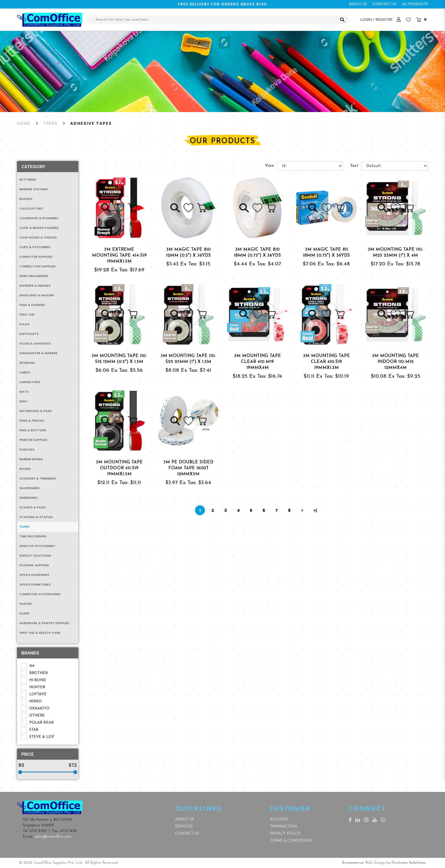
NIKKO (32, 702)
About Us (184, 819)
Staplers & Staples (36, 517)
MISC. (24, 401)
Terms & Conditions (291, 841)
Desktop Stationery (37, 546)
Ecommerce (353, 863)
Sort (354, 166)
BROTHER (34, 673)
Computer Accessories (40, 594)
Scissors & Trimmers (38, 479)
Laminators (30, 382)
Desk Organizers (34, 276)
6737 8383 (38, 831)
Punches (27, 450)
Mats (24, 392)
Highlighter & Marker (38, 353)
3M (28, 666)
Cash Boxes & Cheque (38, 237)
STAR (30, 730)
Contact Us (187, 834)
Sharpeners (29, 488)
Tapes (50, 123)
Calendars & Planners (39, 218)
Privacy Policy (285, 834)
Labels (25, 372)
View (269, 166)
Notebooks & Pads (36, 411)
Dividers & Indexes (35, 286)
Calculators (31, 209)
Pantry (26, 604)
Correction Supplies (37, 266)
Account (279, 819)
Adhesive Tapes (91, 123)
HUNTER (33, 687)
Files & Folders (32, 305)
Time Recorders (33, 536)
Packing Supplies (34, 565)
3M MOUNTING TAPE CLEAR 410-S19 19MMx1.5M (327, 362)
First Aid (27, 315)
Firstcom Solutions (409, 863)
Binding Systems (34, 189)
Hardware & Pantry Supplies (44, 623)
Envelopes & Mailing (37, 295)
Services (184, 826)
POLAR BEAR (37, 723)
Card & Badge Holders (39, 228)
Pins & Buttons (33, 430)
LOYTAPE (34, 694)
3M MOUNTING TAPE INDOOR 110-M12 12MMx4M (395, 362)
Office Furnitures (35, 585)
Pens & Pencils (32, 421)
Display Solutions (35, 556)
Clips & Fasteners (35, 247)
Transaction (283, 826)
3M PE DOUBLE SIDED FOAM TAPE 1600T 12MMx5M (188, 468)
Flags (24, 324)
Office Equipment (34, 575)
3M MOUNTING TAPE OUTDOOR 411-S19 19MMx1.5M (119, 468)
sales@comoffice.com (53, 837)
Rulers (25, 469)
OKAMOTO (35, 709)
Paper (24, 613)
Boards (26, 199)
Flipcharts (29, 334)
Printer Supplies (33, 440)
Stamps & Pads (32, 507)
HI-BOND (34, 680)
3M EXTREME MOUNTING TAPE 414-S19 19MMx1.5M (119, 255)
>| (315, 510)
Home (24, 123)
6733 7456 (69, 831)
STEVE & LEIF (38, 737)
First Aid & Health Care (40, 633)
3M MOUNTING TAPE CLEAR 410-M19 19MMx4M (258, 362)
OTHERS (33, 716)
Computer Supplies (36, 257)
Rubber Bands (31, 459)
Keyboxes (27, 363)
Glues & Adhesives (35, 344)
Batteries (28, 180)
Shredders (28, 498)
